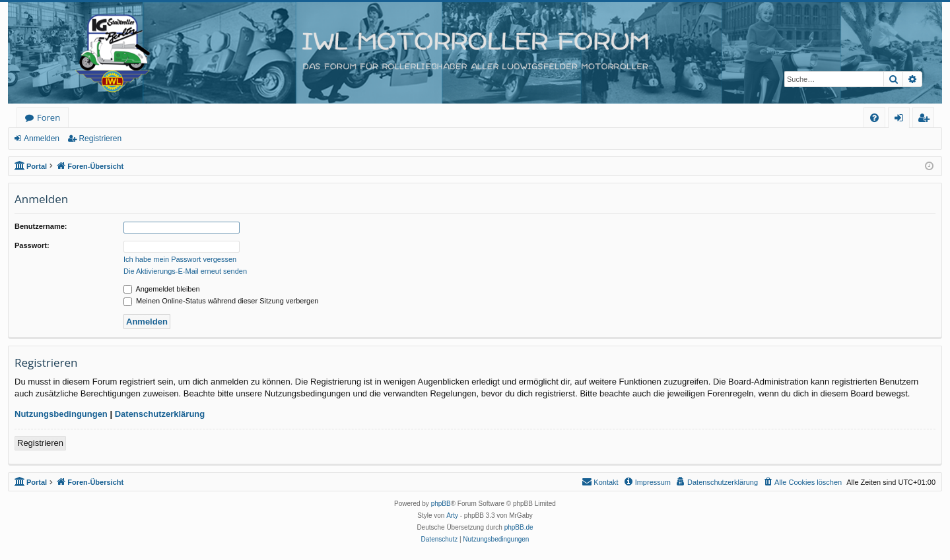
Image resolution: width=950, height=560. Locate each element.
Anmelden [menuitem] (902, 120)
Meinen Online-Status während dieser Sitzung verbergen (221, 301)
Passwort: (32, 245)
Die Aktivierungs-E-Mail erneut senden (185, 271)
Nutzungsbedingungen (61, 414)
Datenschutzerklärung (160, 414)
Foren (49, 117)
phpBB (441, 504)
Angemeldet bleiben (162, 289)
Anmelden (42, 139)
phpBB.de (519, 527)
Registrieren (100, 139)
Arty (452, 515)
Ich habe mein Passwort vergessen (180, 259)
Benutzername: (41, 226)
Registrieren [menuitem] (926, 120)
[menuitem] (874, 118)
